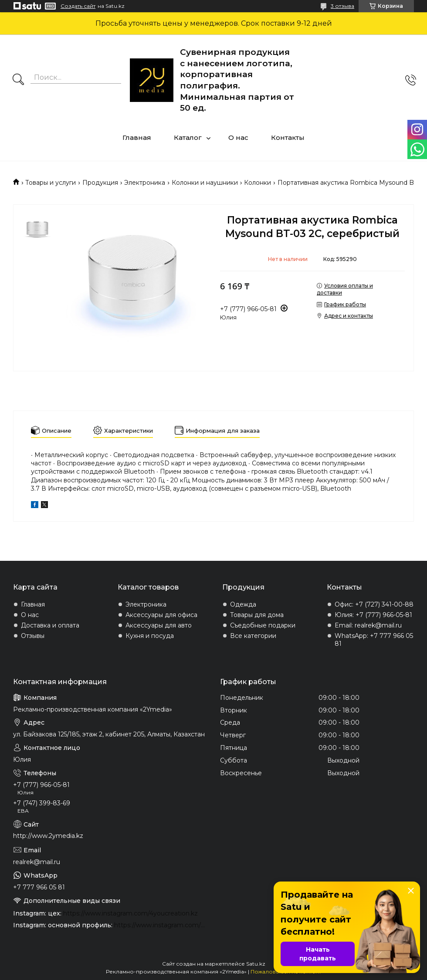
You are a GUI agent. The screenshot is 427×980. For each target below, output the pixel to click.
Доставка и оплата (50, 625)
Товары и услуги (51, 183)
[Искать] (18, 80)
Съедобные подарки (263, 625)
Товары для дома (257, 615)
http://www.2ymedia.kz (48, 836)
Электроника (145, 183)
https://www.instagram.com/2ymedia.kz (161, 925)
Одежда (243, 604)
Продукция (100, 183)
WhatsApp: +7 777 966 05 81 (374, 640)
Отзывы (33, 636)
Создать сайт (78, 6)
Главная (137, 137)
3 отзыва (342, 6)
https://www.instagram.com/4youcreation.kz (130, 913)
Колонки (258, 183)
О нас (238, 137)
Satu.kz (256, 964)
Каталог (188, 137)
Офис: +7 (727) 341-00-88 (374, 604)
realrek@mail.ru (37, 862)
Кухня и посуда (150, 636)
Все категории (253, 636)
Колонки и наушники (205, 183)
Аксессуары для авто (159, 625)
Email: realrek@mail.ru (368, 625)
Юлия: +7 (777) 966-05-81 (373, 615)
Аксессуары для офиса (161, 615)
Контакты (288, 137)
